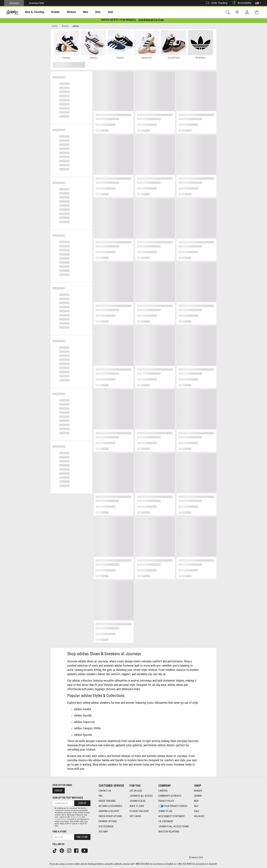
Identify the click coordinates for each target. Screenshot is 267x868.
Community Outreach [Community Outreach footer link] (170, 796)
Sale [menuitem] (98, 12)
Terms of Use (76, 817)
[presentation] (32, 12)
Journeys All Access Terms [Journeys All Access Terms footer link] (174, 827)
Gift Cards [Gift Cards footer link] (135, 816)
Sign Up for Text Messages (68, 798)
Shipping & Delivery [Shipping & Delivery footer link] (109, 811)
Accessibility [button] (241, 3)
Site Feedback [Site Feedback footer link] (106, 827)
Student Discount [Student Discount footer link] (139, 811)
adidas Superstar (85, 723)
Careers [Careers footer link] (163, 791)
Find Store (82, 837)
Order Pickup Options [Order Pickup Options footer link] (110, 816)
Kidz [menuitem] (88, 12)
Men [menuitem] (77, 12)
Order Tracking (216, 3)
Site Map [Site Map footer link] (103, 832)
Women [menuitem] (64, 12)
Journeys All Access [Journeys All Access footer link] (141, 796)
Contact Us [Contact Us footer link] (105, 791)
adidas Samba (83, 710)
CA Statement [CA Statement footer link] (166, 822)
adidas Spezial (83, 735)
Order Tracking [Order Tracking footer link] (107, 801)
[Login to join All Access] (118, 20)
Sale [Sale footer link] (197, 811)
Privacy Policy (60, 819)
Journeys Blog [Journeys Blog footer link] (138, 801)
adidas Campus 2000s (88, 729)
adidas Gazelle (83, 716)
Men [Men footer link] (196, 801)
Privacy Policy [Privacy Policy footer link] (166, 801)
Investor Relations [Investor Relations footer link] (169, 832)
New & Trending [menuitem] (31, 12)
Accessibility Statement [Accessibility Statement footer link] (172, 816)
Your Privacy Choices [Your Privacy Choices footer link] (173, 806)
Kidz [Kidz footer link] (196, 806)
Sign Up (59, 791)
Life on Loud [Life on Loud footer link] (136, 791)
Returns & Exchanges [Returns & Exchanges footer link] (110, 806)
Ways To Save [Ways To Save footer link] (137, 806)
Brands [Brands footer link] (198, 791)
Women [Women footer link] (198, 796)
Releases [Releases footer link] (199, 816)
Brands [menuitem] (50, 12)
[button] (258, 3)
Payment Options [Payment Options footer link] (108, 822)
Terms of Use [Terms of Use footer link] (165, 811)
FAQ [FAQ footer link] (100, 796)
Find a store (59, 832)
